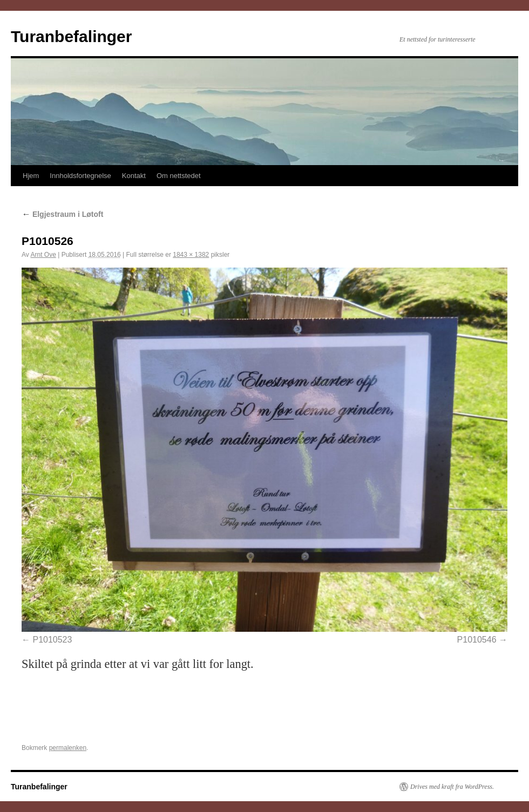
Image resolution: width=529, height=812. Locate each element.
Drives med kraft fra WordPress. (452, 787)
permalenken (68, 748)
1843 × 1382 (191, 255)
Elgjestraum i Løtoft (62, 214)
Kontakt (134, 176)
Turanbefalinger (71, 36)
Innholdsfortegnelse (80, 176)
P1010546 (477, 640)
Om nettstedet (179, 176)
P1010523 (52, 640)
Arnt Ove (43, 255)
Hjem (31, 176)
